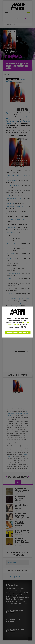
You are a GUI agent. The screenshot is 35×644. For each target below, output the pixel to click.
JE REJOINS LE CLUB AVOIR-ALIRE (18, 332)
